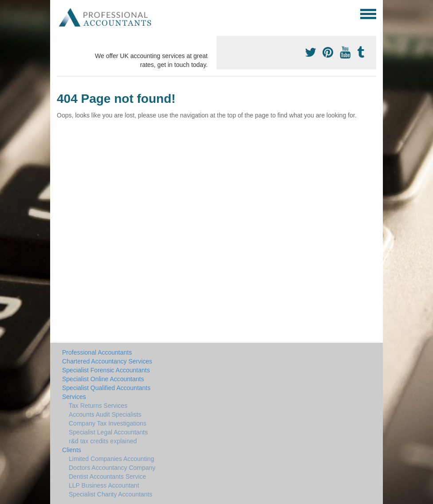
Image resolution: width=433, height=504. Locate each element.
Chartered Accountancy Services (107, 361)
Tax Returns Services (98, 406)
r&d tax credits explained (103, 441)
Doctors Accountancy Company (112, 468)
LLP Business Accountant (104, 485)
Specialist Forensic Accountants (106, 370)
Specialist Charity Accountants (110, 494)
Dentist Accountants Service (107, 477)
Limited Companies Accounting (111, 459)
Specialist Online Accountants (103, 379)
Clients (72, 450)
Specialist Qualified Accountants (106, 388)
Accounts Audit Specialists (105, 414)
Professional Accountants (97, 352)
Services (74, 397)
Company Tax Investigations (108, 423)
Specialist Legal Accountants (108, 432)
